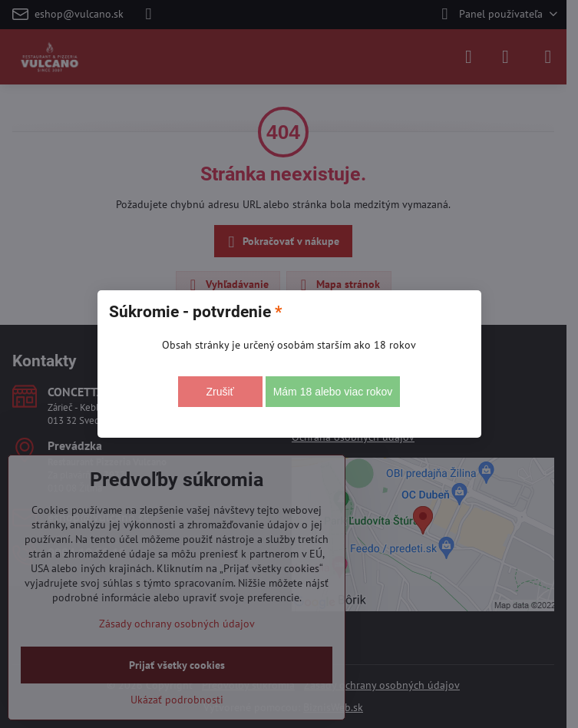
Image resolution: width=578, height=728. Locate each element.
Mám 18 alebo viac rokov (333, 392)
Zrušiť (220, 392)
